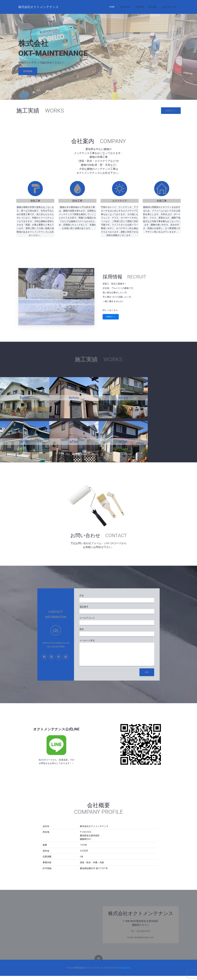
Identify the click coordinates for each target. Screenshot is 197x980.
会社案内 (125, 7)
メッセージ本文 (117, 655)
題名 (117, 632)
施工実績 (153, 7)
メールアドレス (117, 621)
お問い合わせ (169, 7)
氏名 (117, 599)
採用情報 (140, 7)
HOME (112, 7)
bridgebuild (124, 972)
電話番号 (117, 610)
